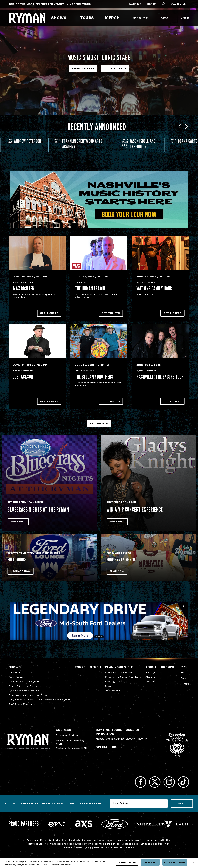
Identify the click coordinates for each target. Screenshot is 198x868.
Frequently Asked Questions (123, 677)
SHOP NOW (117, 571)
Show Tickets (83, 68)
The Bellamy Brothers (94, 377)
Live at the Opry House (24, 691)
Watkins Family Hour (154, 288)
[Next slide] (186, 127)
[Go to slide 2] (99, 637)
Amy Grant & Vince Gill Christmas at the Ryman (40, 700)
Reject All (150, 862)
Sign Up (152, 4)
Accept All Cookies (175, 862)
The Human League (90, 288)
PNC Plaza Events (20, 704)
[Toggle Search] (164, 4)
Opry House (113, 691)
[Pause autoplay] (193, 157)
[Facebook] (140, 782)
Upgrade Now (21, 571)
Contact (151, 682)
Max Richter (24, 288)
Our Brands (181, 4)
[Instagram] (169, 782)
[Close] (193, 862)
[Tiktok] (183, 782)
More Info (18, 522)
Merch (114, 18)
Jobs (183, 667)
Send (182, 803)
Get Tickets (49, 313)
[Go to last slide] (180, 127)
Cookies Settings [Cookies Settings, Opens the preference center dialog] (127, 862)
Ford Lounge (17, 677)
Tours (87, 18)
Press (184, 678)
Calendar (135, 4)
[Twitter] (155, 782)
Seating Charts (115, 682)
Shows (59, 18)
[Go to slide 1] (97, 637)
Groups (185, 18)
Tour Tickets (115, 68)
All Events (99, 424)
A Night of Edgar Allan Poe (26, 144)
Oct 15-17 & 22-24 (173, 143)
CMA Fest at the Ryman (24, 682)
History (150, 672)
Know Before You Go (119, 672)
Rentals (185, 684)
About (165, 18)
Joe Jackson (23, 377)
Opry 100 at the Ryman (24, 686)
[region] (99, 863)
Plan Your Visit (140, 18)
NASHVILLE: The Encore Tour (160, 377)
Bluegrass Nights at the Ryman (29, 695)
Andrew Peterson (75, 141)
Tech (183, 672)
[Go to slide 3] (101, 637)
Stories (150, 677)
